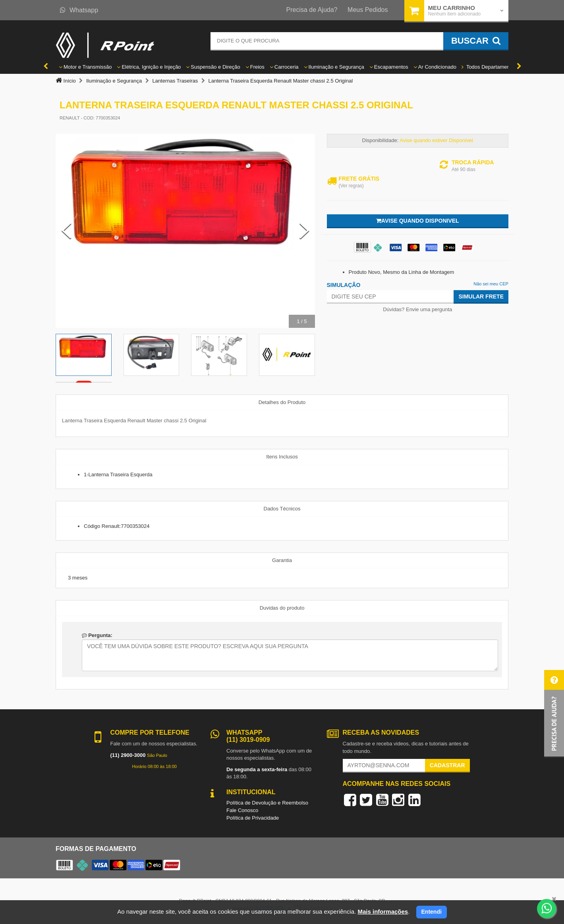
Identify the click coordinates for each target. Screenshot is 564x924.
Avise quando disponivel (418, 221)
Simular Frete (481, 296)
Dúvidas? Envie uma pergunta (417, 309)
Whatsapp (79, 10)
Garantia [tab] (282, 560)
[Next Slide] (304, 231)
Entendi (432, 912)
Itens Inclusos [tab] (282, 457)
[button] (554, 714)
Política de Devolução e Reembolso (267, 803)
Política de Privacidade (253, 818)
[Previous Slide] (66, 231)
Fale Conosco (242, 810)
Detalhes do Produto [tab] (282, 402)
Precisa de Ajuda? (312, 10)
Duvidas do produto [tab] (282, 608)
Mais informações (383, 911)
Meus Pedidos (368, 10)
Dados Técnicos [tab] (282, 509)
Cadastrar (447, 765)
